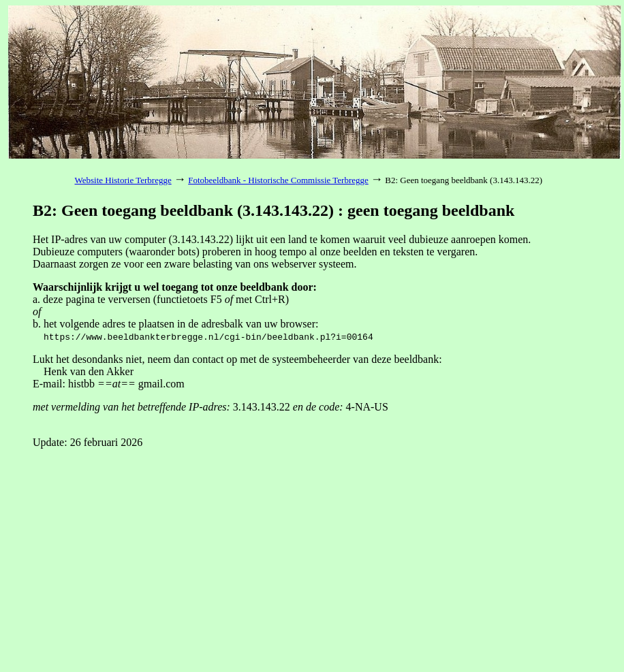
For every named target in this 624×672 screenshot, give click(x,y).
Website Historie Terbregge (123, 180)
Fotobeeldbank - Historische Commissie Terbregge (278, 180)
